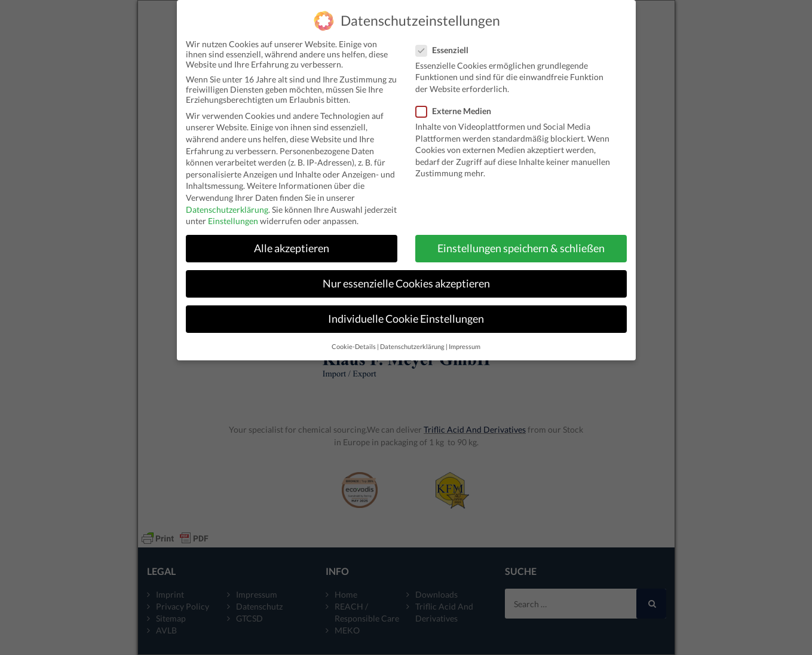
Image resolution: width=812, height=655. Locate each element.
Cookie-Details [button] (354, 342)
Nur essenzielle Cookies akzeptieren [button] (406, 279)
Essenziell (446, 45)
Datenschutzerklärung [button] (412, 342)
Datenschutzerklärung (227, 205)
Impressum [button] (465, 342)
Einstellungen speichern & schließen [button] (521, 244)
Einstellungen (233, 216)
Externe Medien (457, 106)
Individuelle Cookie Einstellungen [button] (406, 314)
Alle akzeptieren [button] (292, 244)
